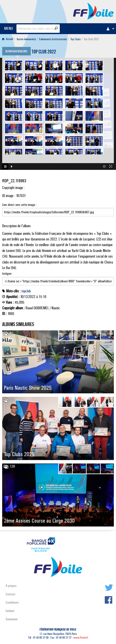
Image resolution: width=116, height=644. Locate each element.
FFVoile (93, 11)
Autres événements (26, 39)
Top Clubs (75, 39)
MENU (9, 28)
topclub (26, 291)
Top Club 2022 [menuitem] (91, 39)
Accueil (8, 39)
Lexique (10, 611)
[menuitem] (109, 29)
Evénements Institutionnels (53, 39)
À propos (11, 586)
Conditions (12, 602)
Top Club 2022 (44, 52)
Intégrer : (58, 278)
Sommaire (12, 619)
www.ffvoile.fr (81, 638)
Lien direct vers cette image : (58, 210)
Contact (10, 594)
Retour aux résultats (16, 52)
